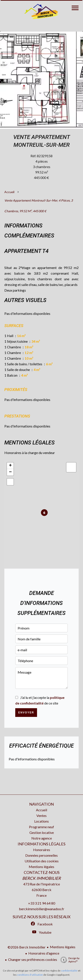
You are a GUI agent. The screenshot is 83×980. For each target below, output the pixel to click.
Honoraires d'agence (44, 953)
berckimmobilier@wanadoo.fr (42, 909)
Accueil (9, 192)
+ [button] (10, 466)
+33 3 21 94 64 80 (42, 903)
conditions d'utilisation (30, 975)
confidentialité (69, 971)
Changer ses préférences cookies (33, 959)
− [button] (10, 472)
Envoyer (26, 713)
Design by (69, 960)
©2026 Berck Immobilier (27, 947)
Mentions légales (63, 947)
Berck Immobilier (41, 878)
